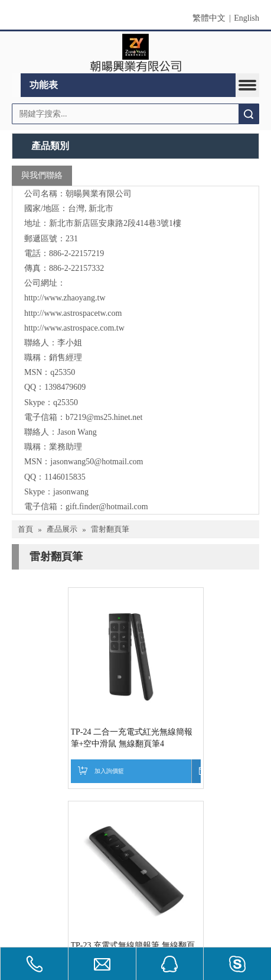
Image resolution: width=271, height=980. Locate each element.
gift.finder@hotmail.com (107, 507)
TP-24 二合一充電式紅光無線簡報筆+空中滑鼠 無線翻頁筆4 (76, 738)
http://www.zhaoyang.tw (65, 298)
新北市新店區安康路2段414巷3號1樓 (115, 223)
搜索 (249, 114)
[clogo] (135, 53)
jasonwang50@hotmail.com (97, 462)
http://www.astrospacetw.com (73, 313)
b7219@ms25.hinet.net (104, 417)
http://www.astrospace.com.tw (74, 328)
